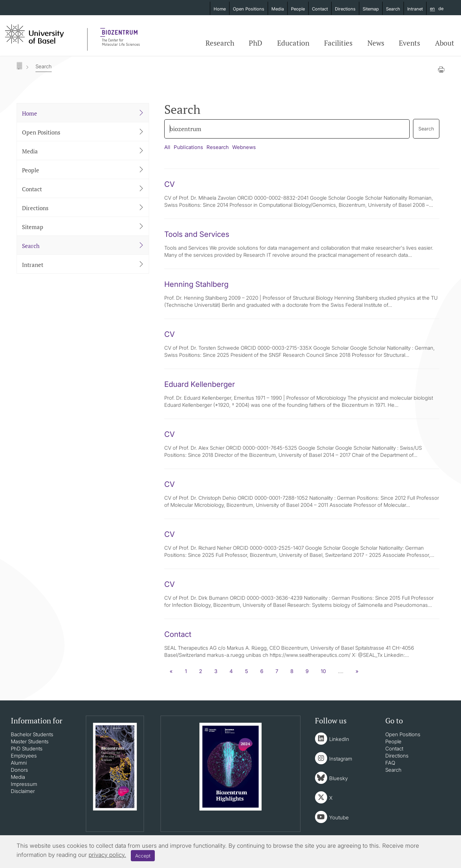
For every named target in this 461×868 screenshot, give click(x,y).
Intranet (415, 9)
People (298, 9)
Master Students (30, 741)
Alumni (19, 763)
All (167, 147)
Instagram (341, 759)
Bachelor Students (32, 734)
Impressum (24, 784)
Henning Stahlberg (196, 284)
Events (409, 43)
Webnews (244, 147)
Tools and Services (197, 234)
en (432, 9)
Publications (188, 147)
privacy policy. (107, 855)
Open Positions (249, 9)
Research (220, 43)
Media (278, 9)
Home (220, 9)
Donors (19, 770)
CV (169, 184)
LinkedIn (339, 739)
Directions (345, 9)
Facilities (338, 43)
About (445, 43)
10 (323, 671)
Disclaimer (23, 791)
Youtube (339, 817)
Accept (143, 856)
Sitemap (371, 9)
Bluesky (338, 778)
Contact (320, 9)
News (376, 43)
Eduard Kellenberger (200, 384)
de (441, 8)
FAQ (390, 763)
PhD (256, 43)
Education (293, 43)
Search (393, 9)
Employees (24, 756)
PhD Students (27, 749)
